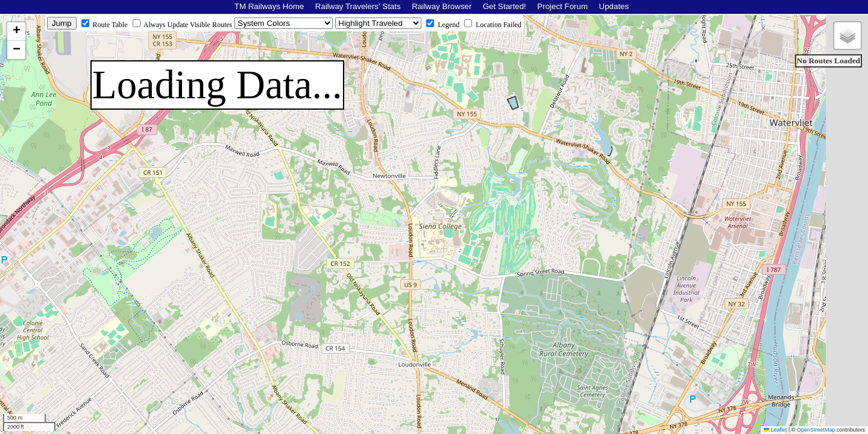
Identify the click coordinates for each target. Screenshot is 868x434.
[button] (16, 32)
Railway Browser (442, 6)
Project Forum (562, 6)
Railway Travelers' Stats (358, 6)
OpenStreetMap (816, 430)
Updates (614, 6)
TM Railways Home (269, 6)
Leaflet (775, 430)
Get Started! (505, 6)
